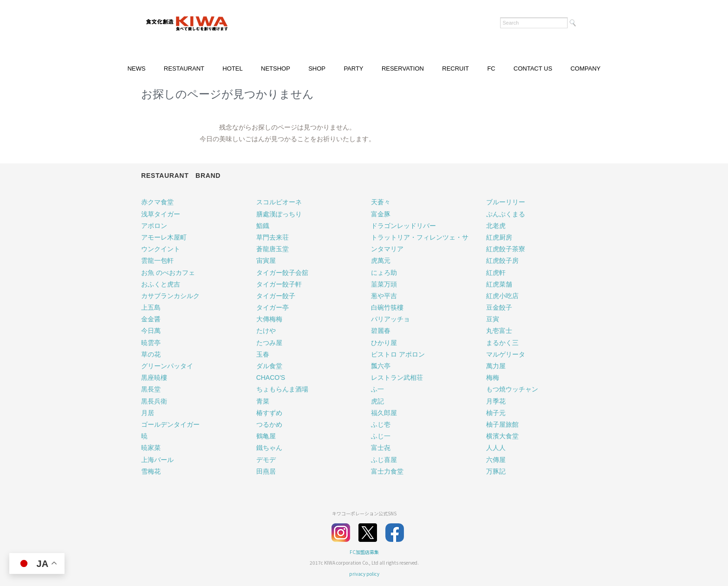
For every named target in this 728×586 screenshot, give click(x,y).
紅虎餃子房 (502, 260)
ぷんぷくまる (506, 214)
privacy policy (364, 574)
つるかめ (269, 424)
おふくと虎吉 (161, 284)
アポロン (154, 226)
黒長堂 (151, 389)
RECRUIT (455, 68)
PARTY (353, 68)
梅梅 (493, 378)
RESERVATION (403, 68)
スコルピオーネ (279, 202)
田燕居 (266, 471)
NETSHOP (276, 68)
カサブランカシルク (170, 296)
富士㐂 (381, 448)
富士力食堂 (387, 471)
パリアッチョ (390, 319)
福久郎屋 (384, 413)
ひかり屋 (384, 343)
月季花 (496, 401)
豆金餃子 (499, 307)
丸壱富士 (499, 331)
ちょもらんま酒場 (282, 389)
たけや (266, 331)
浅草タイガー (161, 214)
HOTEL (232, 68)
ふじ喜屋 (384, 460)
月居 (148, 413)
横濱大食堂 (502, 436)
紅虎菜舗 (499, 284)
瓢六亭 (381, 366)
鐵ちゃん (269, 448)
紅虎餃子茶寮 (506, 249)
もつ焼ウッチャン (512, 389)
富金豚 (381, 214)
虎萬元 (381, 260)
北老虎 (496, 226)
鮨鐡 (263, 226)
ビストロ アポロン (398, 354)
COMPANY (586, 68)
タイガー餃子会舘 (282, 273)
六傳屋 (496, 460)
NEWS (136, 68)
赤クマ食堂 (157, 202)
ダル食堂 (269, 366)
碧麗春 (381, 331)
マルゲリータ (506, 354)
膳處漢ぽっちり (279, 214)
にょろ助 (384, 273)
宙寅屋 (266, 260)
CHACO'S (271, 378)
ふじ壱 (381, 424)
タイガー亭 (273, 307)
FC (491, 68)
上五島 (151, 307)
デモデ (266, 460)
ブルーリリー (506, 202)
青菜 (263, 401)
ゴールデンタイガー (170, 424)
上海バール (157, 460)
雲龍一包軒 (157, 260)
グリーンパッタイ (167, 366)
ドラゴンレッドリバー (403, 226)
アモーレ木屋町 (164, 237)
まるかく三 (502, 343)
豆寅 (493, 319)
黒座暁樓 (154, 378)
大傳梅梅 (269, 319)
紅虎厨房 (499, 237)
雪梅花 (151, 471)
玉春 (263, 354)
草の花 (151, 354)
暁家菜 (151, 448)
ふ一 (377, 389)
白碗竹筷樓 (387, 307)
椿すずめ (269, 413)
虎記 (377, 401)
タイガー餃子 (276, 296)
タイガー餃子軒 (279, 284)
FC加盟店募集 (364, 552)
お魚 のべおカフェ (168, 273)
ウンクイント (161, 249)
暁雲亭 (151, 343)
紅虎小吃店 (502, 296)
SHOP (317, 68)
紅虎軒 (496, 273)
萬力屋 (496, 366)
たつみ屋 (269, 343)
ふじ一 (381, 436)
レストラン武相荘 (397, 378)
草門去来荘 (273, 237)
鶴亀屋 (266, 436)
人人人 (496, 448)
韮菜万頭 (384, 284)
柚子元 (496, 413)
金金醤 (151, 319)
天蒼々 (381, 202)
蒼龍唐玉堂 (273, 249)
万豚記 (496, 471)
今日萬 (151, 331)
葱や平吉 (384, 296)
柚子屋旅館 (502, 424)
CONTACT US (533, 68)
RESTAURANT (184, 68)
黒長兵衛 (154, 401)
